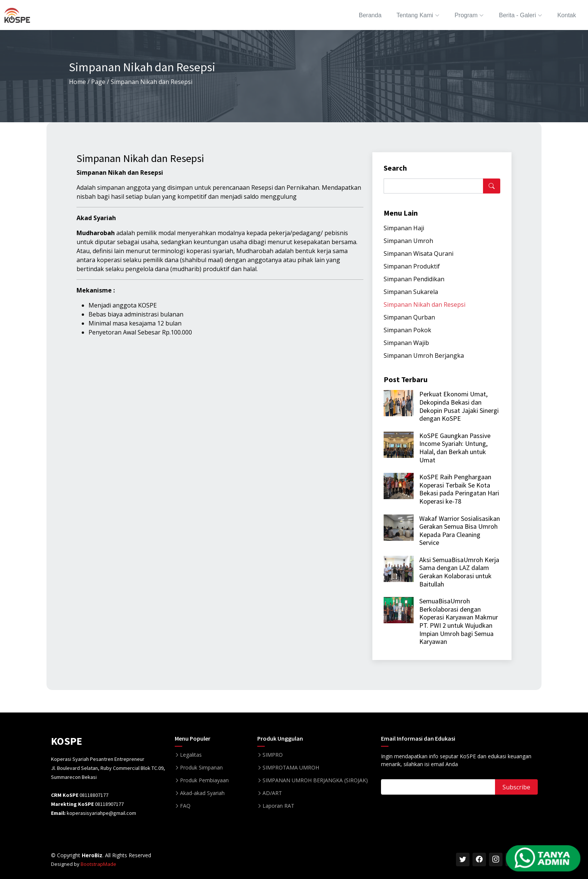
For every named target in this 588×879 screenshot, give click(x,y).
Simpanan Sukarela (411, 292)
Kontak (567, 15)
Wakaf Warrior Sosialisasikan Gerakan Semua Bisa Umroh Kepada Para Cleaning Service (460, 531)
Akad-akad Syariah (202, 793)
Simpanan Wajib (406, 343)
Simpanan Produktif (412, 266)
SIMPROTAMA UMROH (291, 768)
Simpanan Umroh (408, 241)
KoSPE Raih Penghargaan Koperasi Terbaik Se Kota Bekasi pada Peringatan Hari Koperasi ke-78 (459, 489)
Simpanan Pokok (407, 330)
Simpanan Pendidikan (414, 279)
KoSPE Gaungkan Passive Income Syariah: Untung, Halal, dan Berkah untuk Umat (455, 448)
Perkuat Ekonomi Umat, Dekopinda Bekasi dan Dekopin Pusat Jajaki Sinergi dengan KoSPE (459, 406)
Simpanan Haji (404, 228)
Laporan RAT (278, 806)
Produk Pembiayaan (204, 780)
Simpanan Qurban (409, 317)
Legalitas (191, 755)
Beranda (370, 15)
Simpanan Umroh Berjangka (424, 355)
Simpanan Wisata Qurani (418, 253)
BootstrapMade (98, 864)
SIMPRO (273, 755)
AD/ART (272, 793)
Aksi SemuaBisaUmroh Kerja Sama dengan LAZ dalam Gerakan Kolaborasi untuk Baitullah (459, 572)
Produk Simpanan (201, 768)
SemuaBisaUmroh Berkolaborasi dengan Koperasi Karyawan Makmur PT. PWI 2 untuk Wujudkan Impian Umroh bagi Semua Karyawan (459, 621)
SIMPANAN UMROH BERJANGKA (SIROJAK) (315, 780)
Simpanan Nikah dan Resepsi (424, 304)
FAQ (185, 806)
